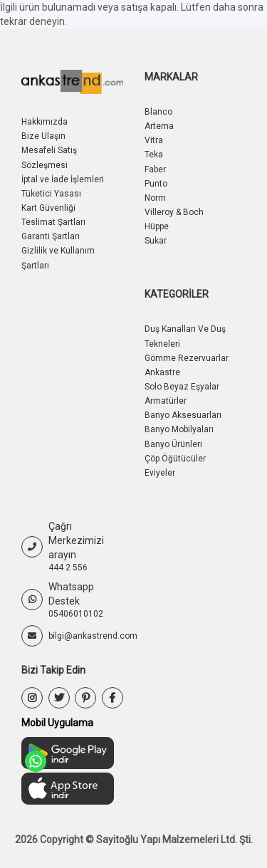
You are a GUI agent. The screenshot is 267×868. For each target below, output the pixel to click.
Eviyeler (160, 473)
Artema (159, 126)
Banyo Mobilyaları (179, 429)
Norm (155, 198)
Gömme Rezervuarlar (187, 358)
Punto (156, 184)
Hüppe (157, 226)
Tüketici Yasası (51, 194)
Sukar (156, 241)
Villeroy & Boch (174, 212)
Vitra (154, 140)
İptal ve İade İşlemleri (63, 179)
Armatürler (166, 401)
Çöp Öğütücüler (175, 459)
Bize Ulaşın (43, 136)
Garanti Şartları (51, 236)
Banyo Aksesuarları (183, 415)
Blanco (158, 112)
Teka (154, 155)
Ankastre (162, 372)
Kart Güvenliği (48, 208)
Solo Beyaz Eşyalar (182, 387)
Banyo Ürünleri (173, 444)
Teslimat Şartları (53, 222)
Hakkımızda (44, 122)
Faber (155, 169)
